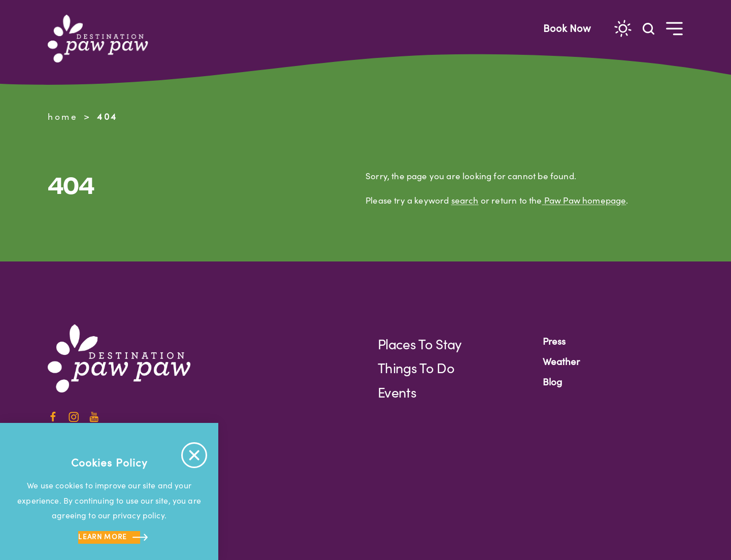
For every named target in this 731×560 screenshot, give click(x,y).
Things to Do (416, 368)
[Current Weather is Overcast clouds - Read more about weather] (623, 28)
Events (397, 392)
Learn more (109, 537)
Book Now (567, 28)
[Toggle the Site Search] (649, 28)
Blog (552, 382)
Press (554, 341)
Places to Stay (420, 344)
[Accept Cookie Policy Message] (194, 455)
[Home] (102, 39)
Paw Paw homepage (584, 200)
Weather (561, 361)
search (465, 200)
